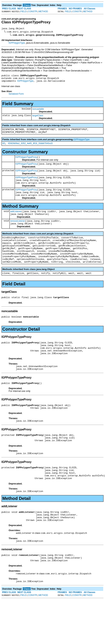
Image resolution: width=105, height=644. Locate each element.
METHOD (43, 11)
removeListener (18, 231)
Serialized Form (16, 96)
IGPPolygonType (17, 43)
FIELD (24, 11)
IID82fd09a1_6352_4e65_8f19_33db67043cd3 (30, 147)
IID (4, 147)
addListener (16, 221)
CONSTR (33, 11)
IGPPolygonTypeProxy (26, 161)
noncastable (38, 111)
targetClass (38, 118)
